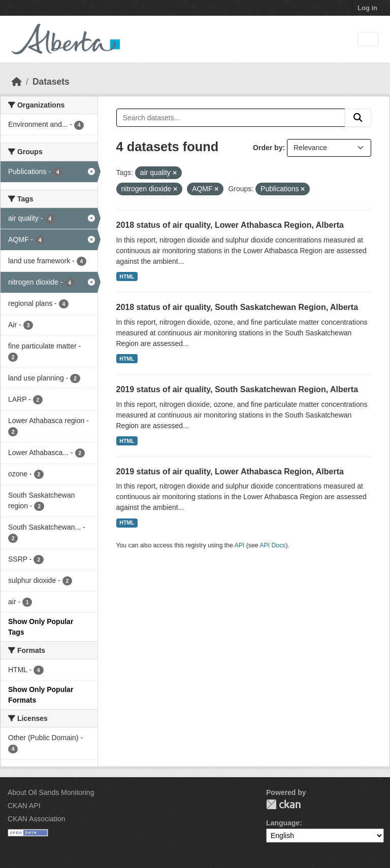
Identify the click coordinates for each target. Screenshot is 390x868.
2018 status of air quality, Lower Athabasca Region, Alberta (230, 225)
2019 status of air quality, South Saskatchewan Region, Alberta (237, 389)
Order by (268, 148)
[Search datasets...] (231, 118)
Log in (367, 8)
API (240, 545)
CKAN (283, 804)
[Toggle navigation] (368, 39)
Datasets (51, 82)
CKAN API (24, 806)
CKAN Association (37, 819)
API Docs (272, 545)
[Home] (17, 82)
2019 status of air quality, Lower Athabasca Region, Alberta (230, 472)
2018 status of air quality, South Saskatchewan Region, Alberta (237, 307)
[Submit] (358, 118)
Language (283, 823)
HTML (127, 276)
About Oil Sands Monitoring (51, 792)
